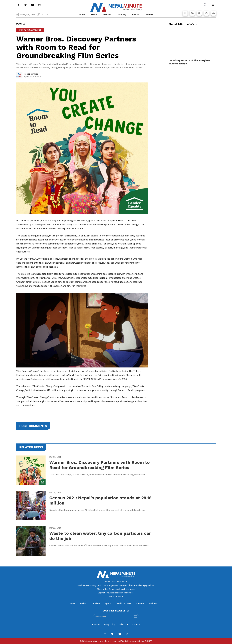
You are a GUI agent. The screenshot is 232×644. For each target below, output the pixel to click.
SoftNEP (148, 641)
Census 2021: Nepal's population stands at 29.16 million (100, 500)
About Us (96, 624)
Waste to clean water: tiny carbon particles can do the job (101, 536)
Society (122, 15)
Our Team (136, 624)
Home (82, 15)
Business (153, 603)
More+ (150, 15)
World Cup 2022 (124, 603)
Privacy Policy (109, 624)
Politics (107, 15)
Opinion (140, 603)
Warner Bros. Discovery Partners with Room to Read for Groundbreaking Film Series (100, 465)
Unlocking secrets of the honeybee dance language (189, 62)
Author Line (123, 624)
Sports (136, 15)
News (94, 15)
